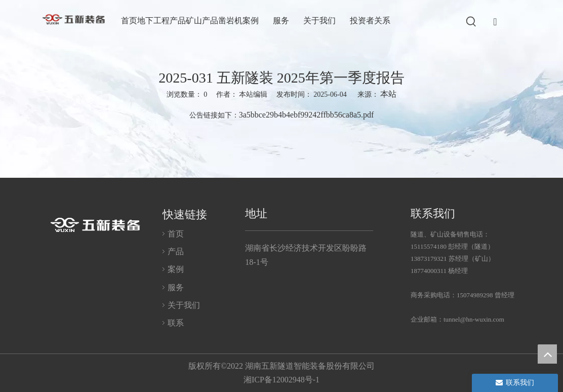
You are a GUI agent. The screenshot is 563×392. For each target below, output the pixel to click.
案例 (176, 269)
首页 (176, 234)
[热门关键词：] (471, 22)
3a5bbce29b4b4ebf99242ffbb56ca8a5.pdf (307, 115)
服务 (176, 287)
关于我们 (184, 305)
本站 (388, 94)
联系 (176, 323)
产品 (176, 251)
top (547, 354)
